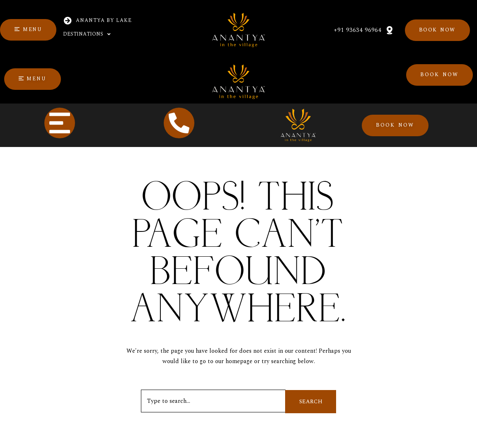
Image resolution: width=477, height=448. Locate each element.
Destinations (87, 34)
